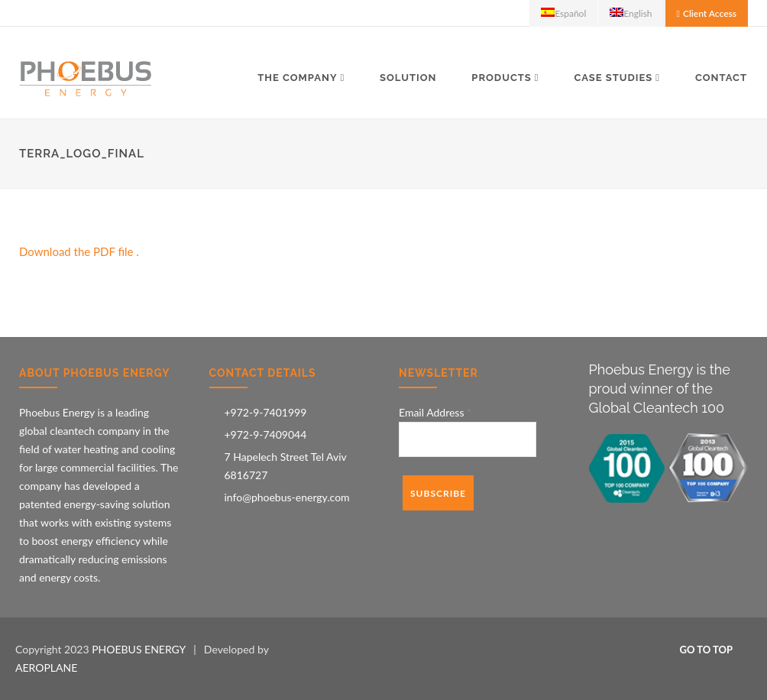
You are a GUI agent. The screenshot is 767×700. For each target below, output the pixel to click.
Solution (408, 78)
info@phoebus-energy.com (287, 497)
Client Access (710, 13)
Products (502, 78)
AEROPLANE (46, 668)
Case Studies (613, 78)
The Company (297, 78)
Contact (721, 78)
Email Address (435, 412)
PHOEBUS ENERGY (139, 649)
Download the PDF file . (79, 251)
